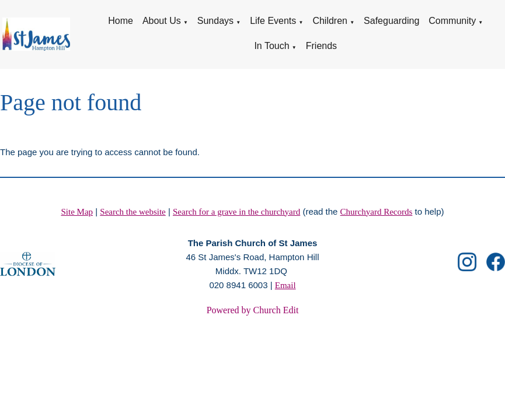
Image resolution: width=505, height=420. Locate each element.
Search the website (133, 212)
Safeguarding (391, 21)
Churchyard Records (377, 212)
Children (330, 21)
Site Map (77, 212)
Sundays (215, 21)
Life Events (273, 21)
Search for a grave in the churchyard (236, 212)
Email (285, 285)
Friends (321, 46)
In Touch (271, 46)
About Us (162, 21)
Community (452, 21)
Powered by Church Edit (253, 310)
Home (121, 21)
